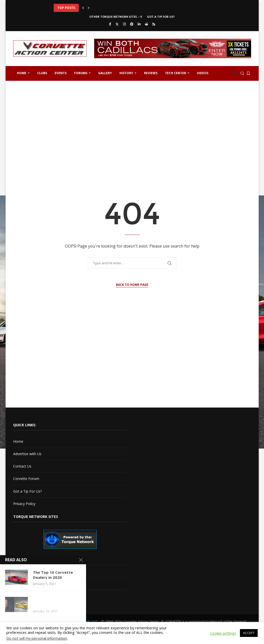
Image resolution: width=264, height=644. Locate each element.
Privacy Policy (24, 504)
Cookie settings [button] (223, 633)
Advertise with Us (27, 454)
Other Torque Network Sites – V (116, 17)
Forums (81, 73)
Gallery (105, 73)
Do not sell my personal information (37, 638)
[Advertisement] (132, 124)
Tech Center (176, 73)
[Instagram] (124, 24)
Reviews (151, 73)
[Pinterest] (132, 24)
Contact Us (22, 466)
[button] (83, 8)
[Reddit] (146, 24)
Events (61, 73)
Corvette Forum (26, 479)
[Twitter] (117, 24)
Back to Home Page (132, 285)
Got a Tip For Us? (161, 17)
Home (22, 73)
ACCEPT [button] (249, 633)
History (126, 73)
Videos (203, 73)
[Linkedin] (139, 24)
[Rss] (154, 24)
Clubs (42, 73)
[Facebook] (110, 24)
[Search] (242, 73)
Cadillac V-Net (25, 558)
